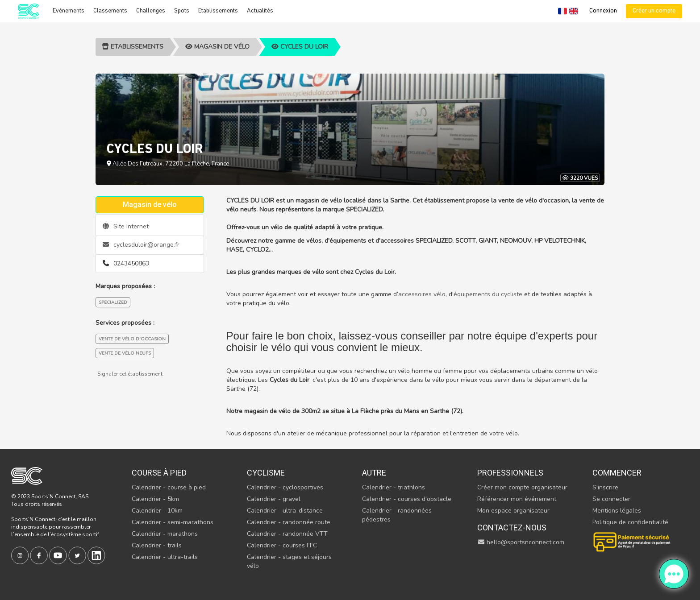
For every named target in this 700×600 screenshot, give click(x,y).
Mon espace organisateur (513, 511)
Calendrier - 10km (157, 511)
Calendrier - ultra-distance (285, 511)
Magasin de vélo (217, 47)
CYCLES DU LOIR (300, 47)
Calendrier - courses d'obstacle (407, 499)
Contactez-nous (512, 528)
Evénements (69, 11)
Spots (182, 11)
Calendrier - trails (157, 545)
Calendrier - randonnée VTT (287, 534)
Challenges (151, 11)
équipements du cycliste (488, 294)
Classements (110, 11)
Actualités (260, 11)
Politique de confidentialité (630, 522)
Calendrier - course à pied (169, 487)
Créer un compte (654, 11)
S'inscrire (605, 487)
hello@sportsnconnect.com (521, 542)
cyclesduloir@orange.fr (141, 245)
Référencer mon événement (517, 499)
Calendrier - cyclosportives (285, 487)
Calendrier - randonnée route (289, 522)
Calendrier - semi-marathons (173, 522)
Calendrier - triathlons (394, 487)
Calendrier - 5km (155, 499)
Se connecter (611, 499)
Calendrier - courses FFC (282, 545)
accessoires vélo (422, 294)
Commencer (617, 473)
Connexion (603, 11)
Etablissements (218, 11)
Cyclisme (266, 473)
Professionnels (510, 473)
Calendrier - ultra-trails (165, 557)
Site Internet (126, 226)
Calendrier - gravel (274, 499)
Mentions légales (617, 511)
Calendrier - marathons (165, 534)
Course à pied (159, 473)
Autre (374, 473)
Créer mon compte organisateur (522, 487)
